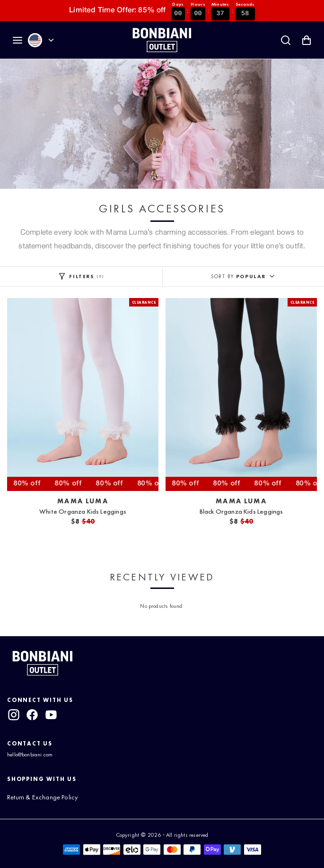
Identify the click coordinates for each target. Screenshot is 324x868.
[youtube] (51, 715)
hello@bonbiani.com (30, 754)
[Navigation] (18, 40)
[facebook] (32, 715)
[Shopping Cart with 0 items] (306, 40)
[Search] (286, 40)
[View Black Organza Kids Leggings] (241, 395)
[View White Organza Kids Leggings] (83, 395)
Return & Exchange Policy (43, 797)
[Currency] (51, 40)
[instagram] (14, 715)
